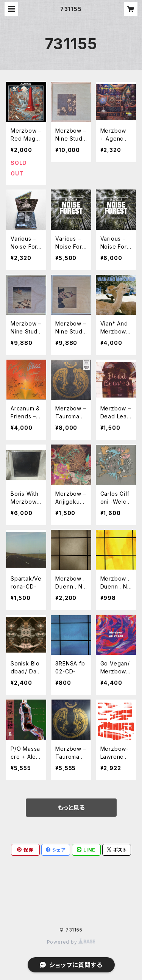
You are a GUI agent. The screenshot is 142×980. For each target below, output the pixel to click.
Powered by (71, 942)
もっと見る (71, 808)
